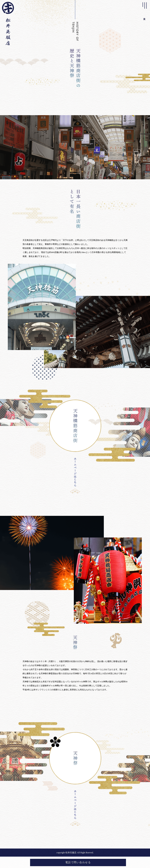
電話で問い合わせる (78, 862)
